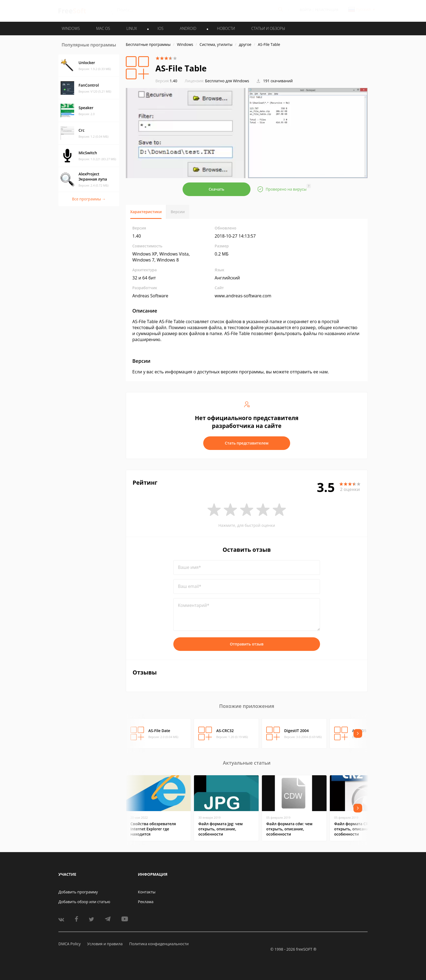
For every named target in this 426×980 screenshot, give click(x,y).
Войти (306, 10)
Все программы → (89, 199)
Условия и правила (105, 944)
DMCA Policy (70, 944)
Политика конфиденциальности (159, 944)
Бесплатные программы (148, 44)
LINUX (131, 28)
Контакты (147, 892)
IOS (161, 28)
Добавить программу (78, 892)
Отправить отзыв (247, 644)
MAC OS (103, 28)
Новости (226, 28)
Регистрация (327, 10)
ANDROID (188, 28)
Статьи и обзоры (268, 28)
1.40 (166, 81)
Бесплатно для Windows (227, 81)
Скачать (217, 189)
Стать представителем (247, 443)
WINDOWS (71, 28)
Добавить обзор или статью (84, 902)
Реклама (146, 902)
